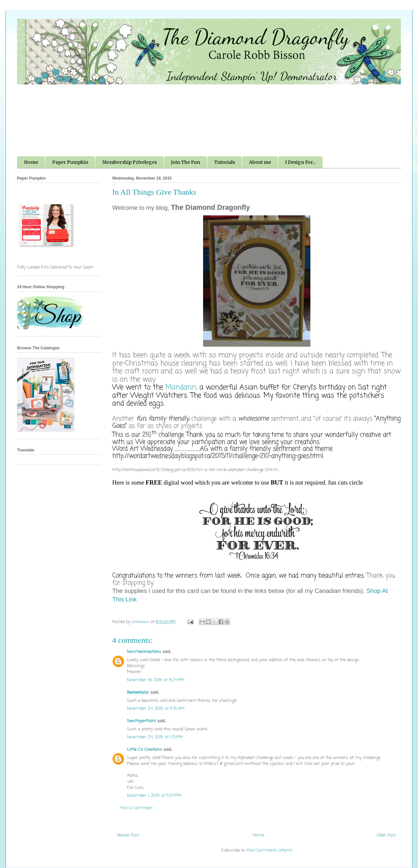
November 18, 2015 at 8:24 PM (156, 680)
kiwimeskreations (144, 652)
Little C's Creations (145, 750)
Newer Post (128, 835)
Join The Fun (186, 162)
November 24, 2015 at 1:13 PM (155, 737)
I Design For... (300, 162)
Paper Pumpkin (70, 162)
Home (31, 162)
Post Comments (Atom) (269, 850)
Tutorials (225, 162)
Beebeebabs (138, 693)
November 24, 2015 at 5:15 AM (156, 709)
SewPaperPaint (141, 721)
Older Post (386, 835)
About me (260, 162)
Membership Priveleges (130, 162)
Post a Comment (136, 808)
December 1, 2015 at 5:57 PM (154, 796)
